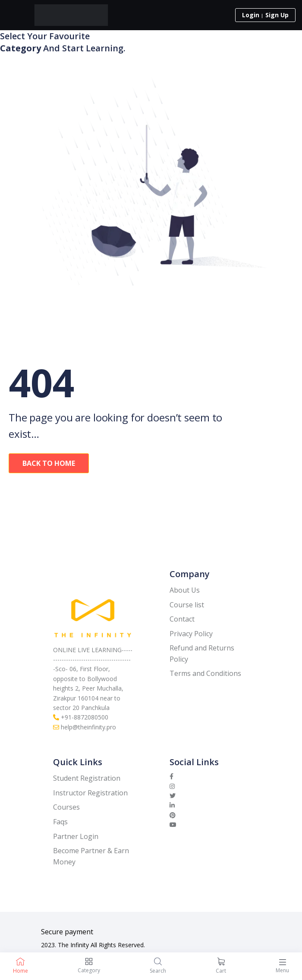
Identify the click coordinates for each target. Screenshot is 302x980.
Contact (182, 619)
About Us (185, 590)
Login (251, 15)
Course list (187, 605)
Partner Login (76, 836)
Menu (282, 970)
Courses (66, 807)
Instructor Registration (90, 793)
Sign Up (277, 15)
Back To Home (49, 463)
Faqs (60, 822)
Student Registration (87, 778)
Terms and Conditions (205, 673)
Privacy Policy (191, 634)
